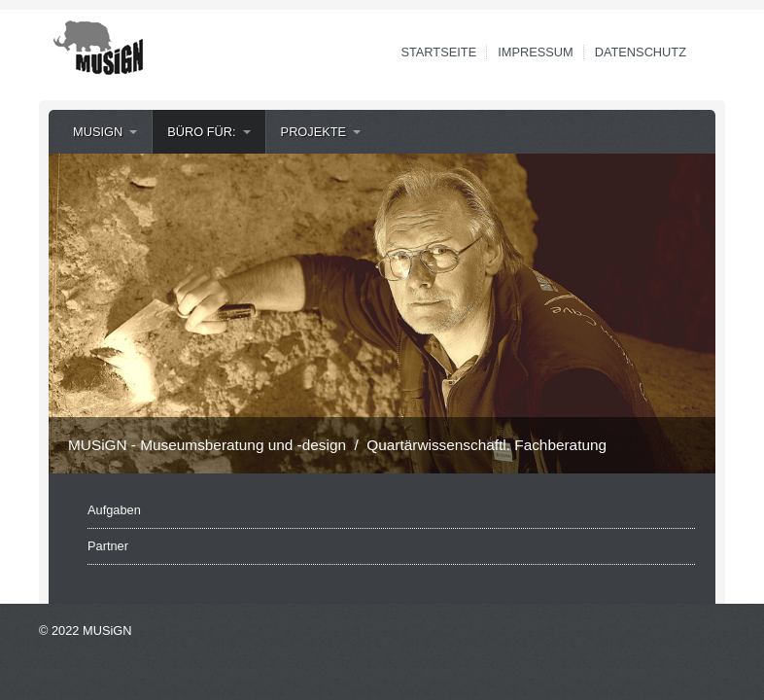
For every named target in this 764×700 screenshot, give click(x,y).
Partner (108, 546)
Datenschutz (641, 52)
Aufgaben (114, 510)
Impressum (536, 52)
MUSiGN (98, 132)
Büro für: (201, 132)
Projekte (314, 132)
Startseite (438, 52)
